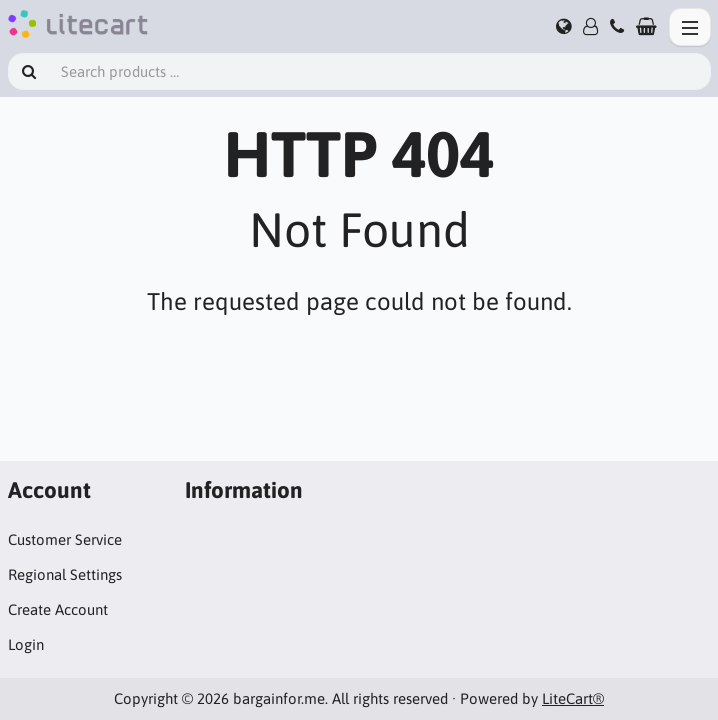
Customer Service (65, 539)
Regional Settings (65, 574)
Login (26, 644)
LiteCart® (573, 698)
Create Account (58, 609)
